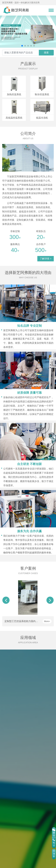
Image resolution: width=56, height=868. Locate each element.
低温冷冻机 (42, 118)
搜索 (46, 53)
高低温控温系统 (14, 118)
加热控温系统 (14, 94)
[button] (22, 46)
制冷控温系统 (42, 94)
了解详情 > (46, 259)
